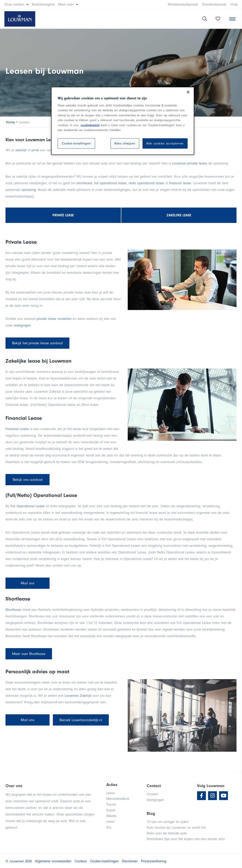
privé (36, 150)
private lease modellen (54, 319)
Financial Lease (17, 429)
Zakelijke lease (179, 215)
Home (10, 122)
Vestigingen (155, 800)
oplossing (29, 190)
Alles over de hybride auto (167, 833)
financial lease (180, 183)
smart (110, 822)
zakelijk (21, 150)
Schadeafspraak (214, 4)
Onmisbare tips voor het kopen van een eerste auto (186, 839)
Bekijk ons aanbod (28, 480)
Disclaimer (130, 861)
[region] (123, 121)
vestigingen (22, 325)
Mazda (111, 816)
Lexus (111, 793)
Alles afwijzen (125, 143)
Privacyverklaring (154, 861)
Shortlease (14, 610)
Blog (151, 813)
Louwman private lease (190, 163)
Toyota (111, 804)
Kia (109, 827)
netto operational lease (146, 183)
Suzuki (111, 810)
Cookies (81, 861)
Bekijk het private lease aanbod (37, 343)
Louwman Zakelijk (78, 696)
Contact (152, 794)
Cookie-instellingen (76, 143)
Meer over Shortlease (29, 654)
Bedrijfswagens (43, 4)
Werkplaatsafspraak (183, 4)
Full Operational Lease (28, 506)
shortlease (84, 183)
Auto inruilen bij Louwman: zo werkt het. (177, 828)
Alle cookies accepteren (165, 143)
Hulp (234, 4)
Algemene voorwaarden (53, 861)
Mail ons (28, 583)
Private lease (63, 215)
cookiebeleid (90, 125)
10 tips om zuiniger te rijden (168, 822)
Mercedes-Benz (118, 799)
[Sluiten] (188, 92)
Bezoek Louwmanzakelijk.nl (81, 720)
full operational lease (110, 183)
